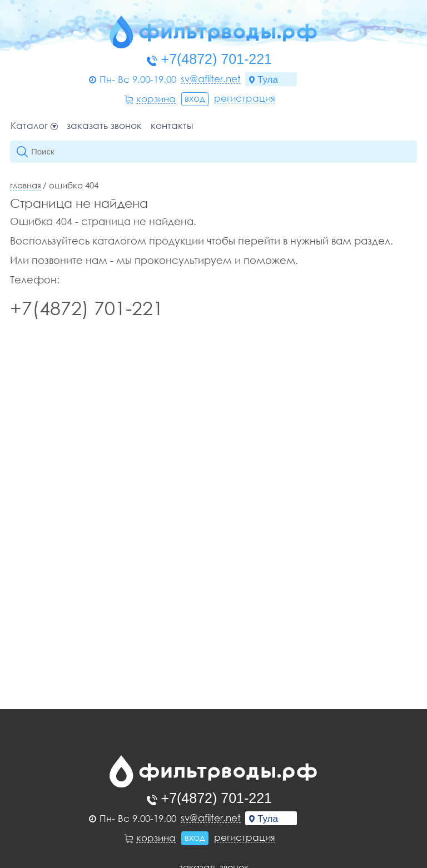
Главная (26, 185)
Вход (195, 98)
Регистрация (245, 98)
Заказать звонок (104, 126)
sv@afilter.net (211, 79)
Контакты (172, 126)
